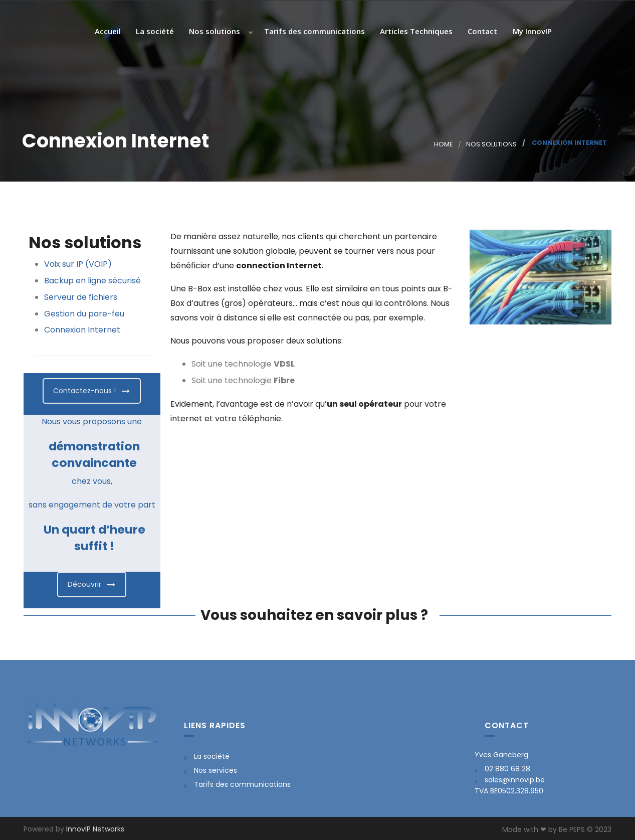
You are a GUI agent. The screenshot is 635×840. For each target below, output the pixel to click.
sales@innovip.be (515, 780)
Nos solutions (214, 32)
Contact (481, 32)
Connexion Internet (82, 330)
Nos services (216, 770)
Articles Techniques (415, 32)
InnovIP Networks (95, 829)
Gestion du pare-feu (84, 314)
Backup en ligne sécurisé (92, 281)
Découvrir (91, 584)
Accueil (107, 32)
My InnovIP (531, 32)
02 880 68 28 (507, 769)
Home (443, 144)
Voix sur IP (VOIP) (78, 264)
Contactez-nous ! (91, 391)
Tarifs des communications (313, 32)
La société (154, 32)
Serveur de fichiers (81, 297)
